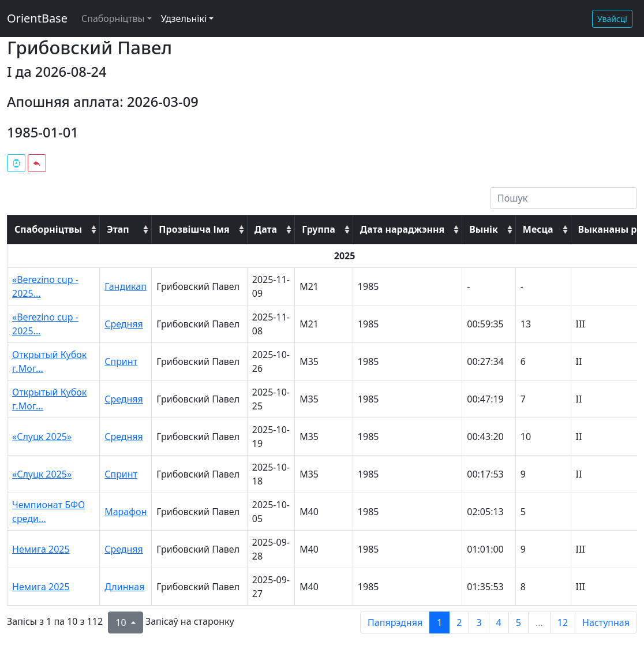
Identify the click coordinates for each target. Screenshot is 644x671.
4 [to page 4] (499, 622)
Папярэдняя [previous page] (395, 622)
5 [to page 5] (518, 622)
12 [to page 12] (563, 622)
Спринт (121, 361)
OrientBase (37, 18)
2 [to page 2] (459, 622)
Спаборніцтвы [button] (113, 18)
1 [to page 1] (439, 622)
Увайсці (612, 19)
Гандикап (126, 286)
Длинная (124, 587)
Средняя (124, 324)
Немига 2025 (41, 549)
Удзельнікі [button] (184, 18)
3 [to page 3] (479, 622)
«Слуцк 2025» (42, 437)
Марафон (126, 512)
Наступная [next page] (606, 622)
